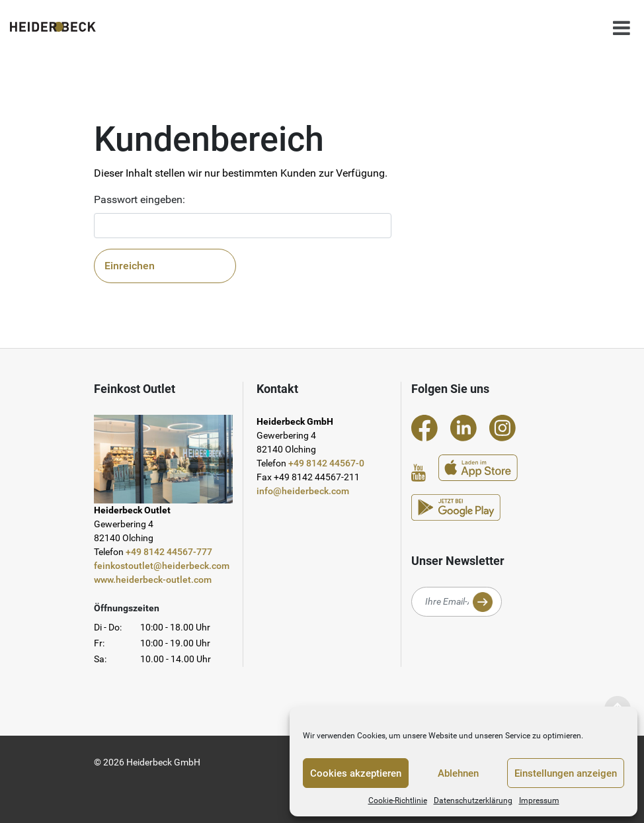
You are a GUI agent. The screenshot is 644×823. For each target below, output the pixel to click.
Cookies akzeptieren (356, 773)
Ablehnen (458, 773)
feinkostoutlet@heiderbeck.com (162, 566)
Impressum (539, 801)
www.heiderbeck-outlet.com (153, 580)
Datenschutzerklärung (473, 801)
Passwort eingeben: (140, 199)
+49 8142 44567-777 (169, 552)
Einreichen (130, 266)
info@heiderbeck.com (303, 491)
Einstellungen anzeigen (566, 773)
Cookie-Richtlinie (398, 801)
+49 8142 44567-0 (326, 463)
